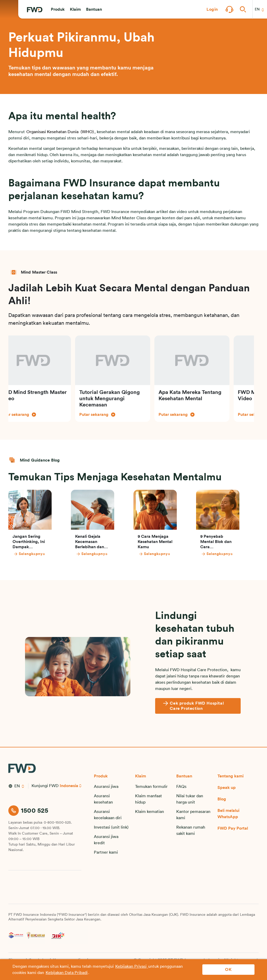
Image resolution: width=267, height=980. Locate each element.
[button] (58, 9)
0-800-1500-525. (58, 823)
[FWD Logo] (35, 10)
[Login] (212, 9)
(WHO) (87, 132)
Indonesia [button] (69, 786)
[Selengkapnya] (39, 554)
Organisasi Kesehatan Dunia (52, 132)
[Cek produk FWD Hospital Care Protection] (198, 706)
